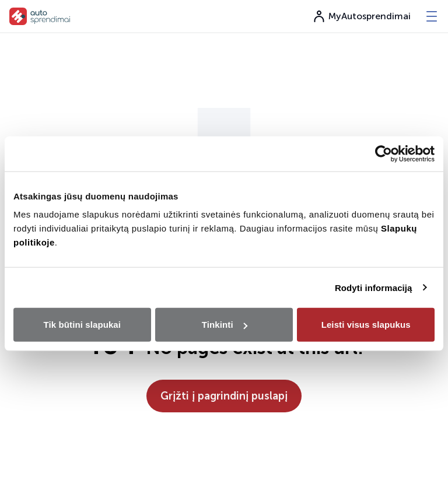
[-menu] (432, 16)
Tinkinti (225, 325)
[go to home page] (40, 16)
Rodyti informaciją (374, 287)
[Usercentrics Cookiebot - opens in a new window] (384, 153)
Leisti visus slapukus (366, 325)
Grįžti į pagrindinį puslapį (224, 396)
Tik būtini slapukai (82, 325)
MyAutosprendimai (361, 16)
